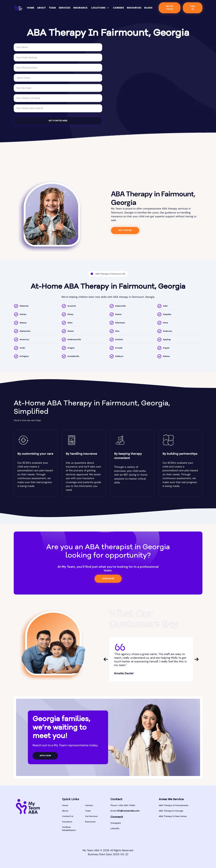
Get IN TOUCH (170, 8)
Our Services (91, 816)
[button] (100, 8)
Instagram (116, 823)
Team (88, 811)
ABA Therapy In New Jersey (173, 816)
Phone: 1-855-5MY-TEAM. (123, 805)
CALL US (193, 8)
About (65, 811)
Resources (90, 822)
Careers (89, 805)
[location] (36, 307)
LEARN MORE (108, 579)
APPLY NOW (45, 756)
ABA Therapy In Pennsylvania (173, 805)
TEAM (52, 8)
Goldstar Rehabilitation (69, 829)
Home (65, 805)
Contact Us (68, 816)
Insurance (67, 822)
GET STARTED (125, 230)
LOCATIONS (98, 8)
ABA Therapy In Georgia (171, 811)
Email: (125, 811)
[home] (18, 8)
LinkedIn (115, 829)
